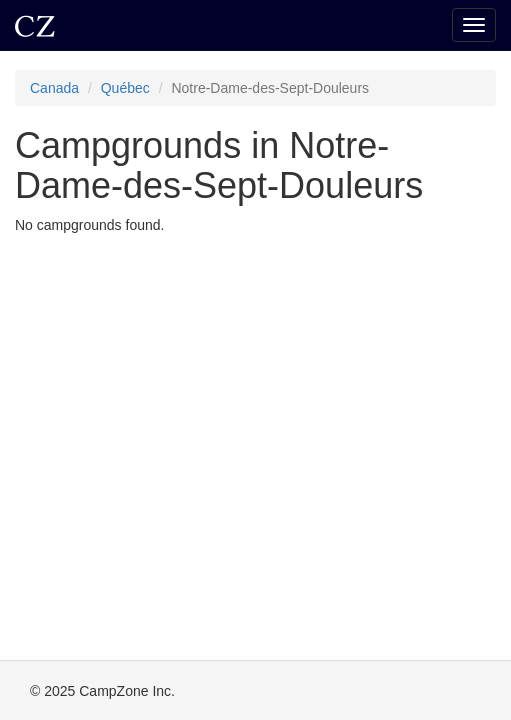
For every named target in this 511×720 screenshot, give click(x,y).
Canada (54, 88)
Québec (125, 88)
